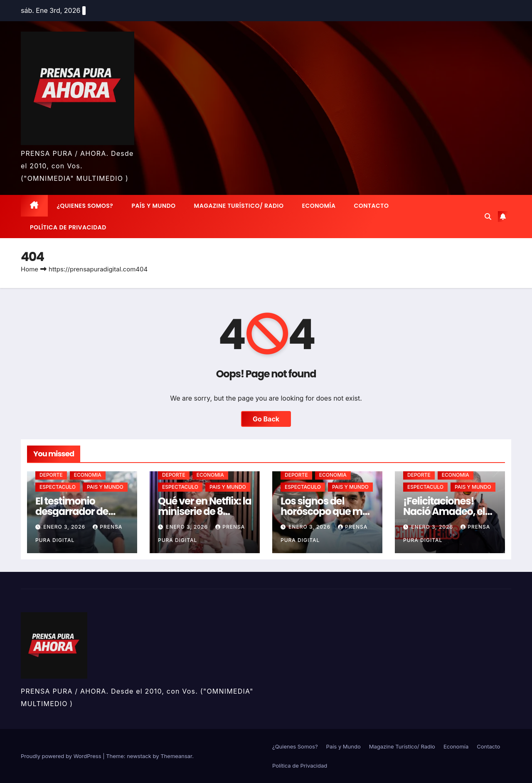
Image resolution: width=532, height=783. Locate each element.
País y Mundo (153, 206)
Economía (319, 206)
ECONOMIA (88, 475)
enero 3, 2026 (65, 527)
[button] (488, 217)
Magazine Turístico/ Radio (239, 206)
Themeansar (176, 756)
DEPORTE (51, 475)
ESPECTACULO (58, 487)
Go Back (266, 419)
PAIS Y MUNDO (105, 487)
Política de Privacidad (68, 227)
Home (30, 269)
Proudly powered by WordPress (62, 756)
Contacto (371, 206)
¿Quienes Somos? (85, 206)
